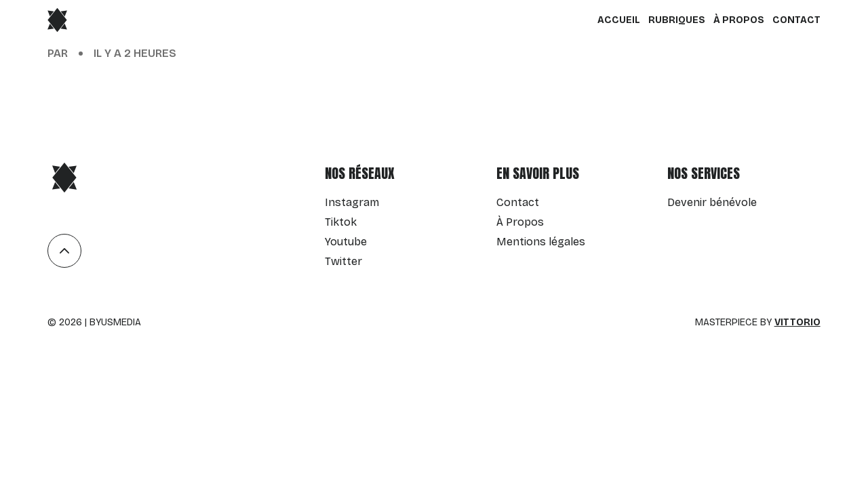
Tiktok (341, 222)
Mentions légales (541, 242)
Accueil (619, 20)
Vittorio (797, 322)
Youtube (346, 242)
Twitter (343, 261)
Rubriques (677, 20)
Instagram (352, 202)
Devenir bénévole (712, 202)
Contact (796, 20)
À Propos (739, 20)
